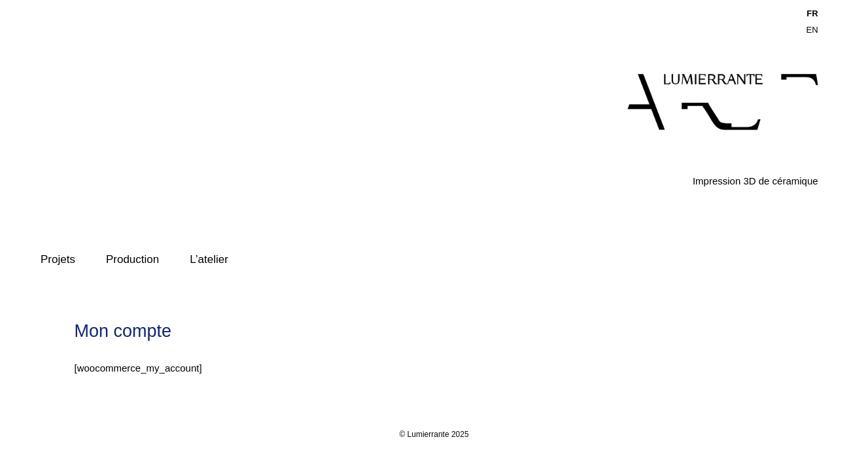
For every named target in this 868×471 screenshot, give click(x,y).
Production (132, 259)
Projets (58, 259)
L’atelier (209, 259)
